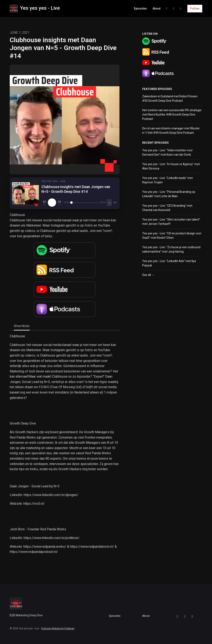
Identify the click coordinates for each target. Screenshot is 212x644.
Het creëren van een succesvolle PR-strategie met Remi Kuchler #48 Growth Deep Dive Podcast (172, 114)
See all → (148, 275)
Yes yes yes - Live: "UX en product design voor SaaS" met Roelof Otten (172, 236)
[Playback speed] (109, 203)
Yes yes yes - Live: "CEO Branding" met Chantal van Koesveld (167, 208)
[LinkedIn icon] (185, 617)
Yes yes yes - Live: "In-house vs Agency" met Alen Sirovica (171, 166)
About (157, 8)
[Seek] (85, 203)
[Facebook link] (167, 9)
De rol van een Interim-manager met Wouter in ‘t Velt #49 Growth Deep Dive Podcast (171, 131)
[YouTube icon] (192, 617)
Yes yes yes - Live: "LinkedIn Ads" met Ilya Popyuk (169, 263)
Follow (195, 8)
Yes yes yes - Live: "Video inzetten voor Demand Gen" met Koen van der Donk (167, 152)
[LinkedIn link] (174, 9)
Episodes (140, 8)
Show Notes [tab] (22, 326)
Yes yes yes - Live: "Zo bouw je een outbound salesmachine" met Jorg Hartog (171, 249)
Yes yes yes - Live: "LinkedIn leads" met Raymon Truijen (167, 180)
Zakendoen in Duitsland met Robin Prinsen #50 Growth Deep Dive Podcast (170, 98)
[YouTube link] (181, 9)
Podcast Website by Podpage (58, 628)
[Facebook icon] (177, 617)
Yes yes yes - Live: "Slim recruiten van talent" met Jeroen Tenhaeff (171, 222)
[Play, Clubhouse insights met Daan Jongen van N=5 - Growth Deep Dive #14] (52, 203)
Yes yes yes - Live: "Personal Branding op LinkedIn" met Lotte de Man (169, 194)
